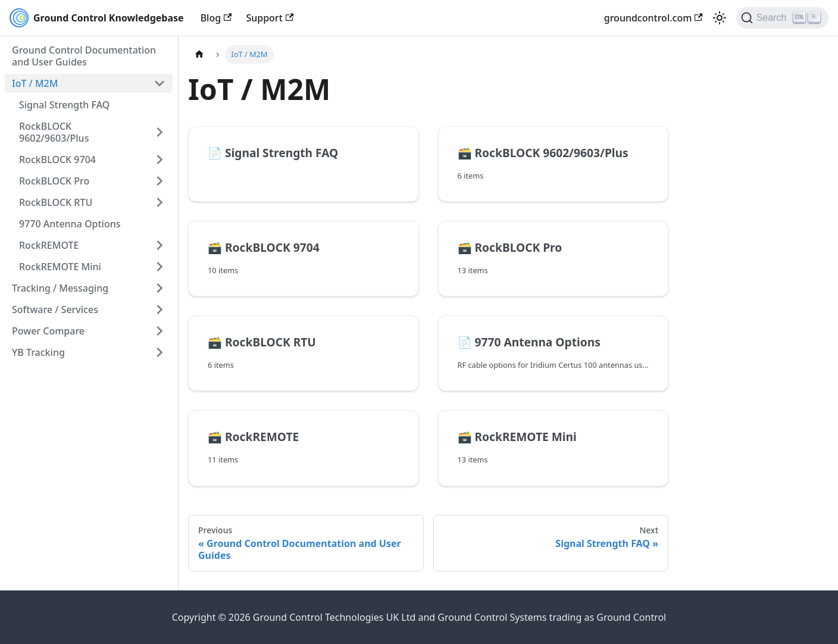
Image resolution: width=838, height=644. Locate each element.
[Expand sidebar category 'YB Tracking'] (160, 352)
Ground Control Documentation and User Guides (84, 56)
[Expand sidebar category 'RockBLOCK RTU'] (160, 202)
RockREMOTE (49, 245)
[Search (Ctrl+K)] (782, 18)
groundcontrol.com (653, 18)
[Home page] (199, 54)
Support (270, 18)
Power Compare (48, 331)
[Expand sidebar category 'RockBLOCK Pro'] (160, 181)
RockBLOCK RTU (56, 202)
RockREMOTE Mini (60, 267)
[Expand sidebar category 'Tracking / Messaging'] (160, 288)
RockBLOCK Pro (54, 181)
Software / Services (55, 310)
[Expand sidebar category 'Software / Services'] (160, 310)
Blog (216, 18)
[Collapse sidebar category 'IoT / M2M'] (160, 83)
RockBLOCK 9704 (57, 160)
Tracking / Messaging (60, 288)
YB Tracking (38, 352)
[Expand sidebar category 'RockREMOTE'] (160, 245)
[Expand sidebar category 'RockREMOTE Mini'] (160, 267)
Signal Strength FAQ (64, 105)
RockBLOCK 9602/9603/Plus (54, 132)
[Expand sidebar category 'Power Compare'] (160, 331)
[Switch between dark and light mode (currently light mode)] (720, 18)
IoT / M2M (35, 83)
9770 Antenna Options (70, 224)
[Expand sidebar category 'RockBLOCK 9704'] (160, 160)
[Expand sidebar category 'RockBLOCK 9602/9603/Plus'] (160, 132)
